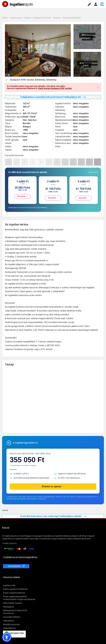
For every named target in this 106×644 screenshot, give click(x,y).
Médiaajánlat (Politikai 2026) (15, 610)
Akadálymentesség (11, 624)
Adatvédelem (9, 621)
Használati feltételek (12, 617)
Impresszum (9, 613)
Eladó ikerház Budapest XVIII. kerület (55, 88)
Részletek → (22, 196)
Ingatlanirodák (9, 585)
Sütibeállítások (9, 628)
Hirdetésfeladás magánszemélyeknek (19, 599)
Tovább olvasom (9, 543)
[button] (7, 637)
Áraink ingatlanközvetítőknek (15, 589)
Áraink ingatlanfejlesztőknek (15, 597)
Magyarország (16, 18)
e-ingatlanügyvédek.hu (25, 443)
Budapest (27, 18)
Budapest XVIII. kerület (42, 18)
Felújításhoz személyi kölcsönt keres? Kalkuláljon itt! (53, 97)
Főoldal (5, 18)
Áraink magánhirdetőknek (14, 593)
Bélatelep (57, 18)
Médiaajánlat (9, 607)
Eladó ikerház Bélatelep (72, 18)
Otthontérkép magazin (13, 603)
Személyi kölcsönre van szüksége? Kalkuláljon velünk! (53, 516)
